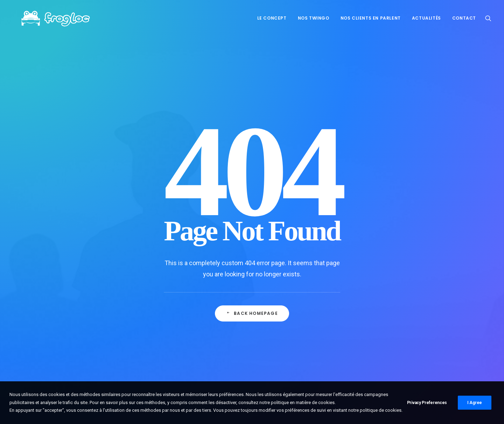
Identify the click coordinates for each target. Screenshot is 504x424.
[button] (488, 18)
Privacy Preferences (427, 403)
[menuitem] (272, 18)
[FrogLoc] (49, 18)
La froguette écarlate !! (186, 342)
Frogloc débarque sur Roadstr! (195, 308)
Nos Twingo (314, 18)
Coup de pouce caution (186, 325)
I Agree (475, 403)
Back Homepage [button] (252, 227)
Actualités (426, 18)
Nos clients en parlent (371, 18)
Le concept (272, 18)
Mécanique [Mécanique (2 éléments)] (415, 309)
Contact (464, 18)
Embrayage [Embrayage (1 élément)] (384, 309)
